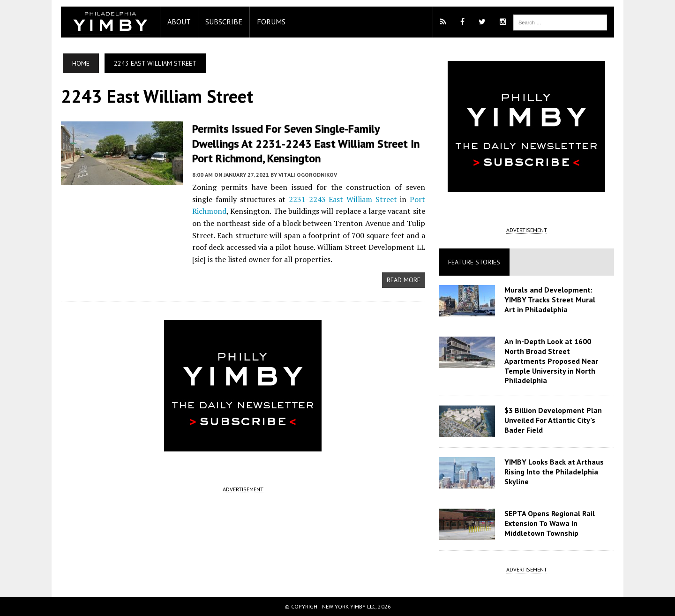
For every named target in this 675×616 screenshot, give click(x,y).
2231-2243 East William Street (343, 199)
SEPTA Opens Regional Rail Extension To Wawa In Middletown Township (550, 523)
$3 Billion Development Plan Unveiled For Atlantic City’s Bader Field (553, 420)
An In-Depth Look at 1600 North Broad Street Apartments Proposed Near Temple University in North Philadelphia (551, 361)
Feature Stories (474, 262)
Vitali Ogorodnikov (308, 175)
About (179, 22)
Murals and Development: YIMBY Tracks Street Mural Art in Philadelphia (550, 300)
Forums (271, 22)
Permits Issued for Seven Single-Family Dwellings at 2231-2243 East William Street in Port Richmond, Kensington (306, 143)
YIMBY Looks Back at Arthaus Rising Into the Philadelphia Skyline (554, 472)
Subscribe (224, 22)
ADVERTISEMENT (243, 489)
